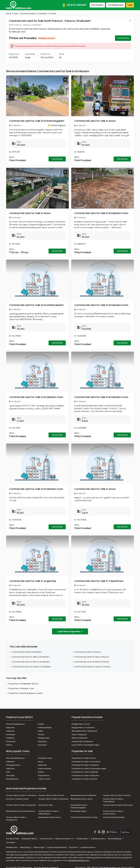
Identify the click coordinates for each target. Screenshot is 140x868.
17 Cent (20, 421)
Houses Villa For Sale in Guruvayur (118, 805)
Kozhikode (11, 741)
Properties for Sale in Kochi (84, 758)
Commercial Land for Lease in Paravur (92, 667)
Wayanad (42, 741)
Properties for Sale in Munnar (84, 779)
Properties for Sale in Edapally (85, 772)
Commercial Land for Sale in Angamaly (33, 581)
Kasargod (42, 745)
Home (9, 14)
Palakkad (10, 738)
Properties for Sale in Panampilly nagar (89, 769)
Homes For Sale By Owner (17, 799)
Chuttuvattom (82, 839)
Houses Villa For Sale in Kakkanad (53, 799)
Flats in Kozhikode (80, 738)
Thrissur (41, 735)
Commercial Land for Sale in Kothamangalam (37, 121)
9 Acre (85, 421)
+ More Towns (44, 779)
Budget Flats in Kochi (81, 724)
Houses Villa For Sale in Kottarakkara (49, 813)
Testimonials (39, 847)
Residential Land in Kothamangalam (79, 806)
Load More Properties (70, 631)
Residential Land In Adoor (50, 817)
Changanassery (13, 765)
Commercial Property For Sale (84, 817)
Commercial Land (28, 14)
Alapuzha (10, 728)
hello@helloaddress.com (79, 860)
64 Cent (86, 145)
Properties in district (23, 684)
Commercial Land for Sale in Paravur (92, 657)
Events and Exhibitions (57, 847)
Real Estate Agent (78, 811)
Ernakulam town (45, 758)
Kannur (9, 745)
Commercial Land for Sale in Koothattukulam (36, 305)
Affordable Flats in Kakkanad (84, 731)
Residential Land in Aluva (82, 799)
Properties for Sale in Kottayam (85, 765)
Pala (8, 772)
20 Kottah (86, 329)
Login (130, 5)
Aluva (40, 762)
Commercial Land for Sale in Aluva (95, 121)
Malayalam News (29, 839)
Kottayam (10, 731)
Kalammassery (45, 769)
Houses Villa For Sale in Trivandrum (21, 795)
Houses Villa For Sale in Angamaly (21, 805)
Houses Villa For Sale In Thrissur (117, 795)
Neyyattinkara (12, 779)
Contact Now (123, 38)
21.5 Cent (21, 145)
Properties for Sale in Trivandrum (86, 762)
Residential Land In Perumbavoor (21, 811)
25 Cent (86, 605)
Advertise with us (88, 847)
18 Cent (20, 513)
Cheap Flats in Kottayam (82, 741)
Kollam (41, 724)
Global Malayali (115, 839)
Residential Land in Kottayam (83, 795)
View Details (57, 159)
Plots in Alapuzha (79, 735)
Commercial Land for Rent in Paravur (92, 662)
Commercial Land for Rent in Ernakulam (31, 662)
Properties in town (21, 689)
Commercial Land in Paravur (88, 652)
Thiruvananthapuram (15, 724)
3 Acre (85, 513)
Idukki (40, 731)
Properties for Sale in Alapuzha (85, 775)
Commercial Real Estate (114, 817)
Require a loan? (47, 38)
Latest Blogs (25, 847)
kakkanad (42, 765)
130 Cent (21, 605)
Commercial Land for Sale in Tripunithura (99, 581)
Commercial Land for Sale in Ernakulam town (101, 213)
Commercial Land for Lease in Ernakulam (31, 667)
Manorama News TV (65, 839)
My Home (74, 847)
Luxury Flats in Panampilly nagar (86, 745)
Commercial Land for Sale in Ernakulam (31, 657)
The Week (10, 842)
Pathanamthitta (45, 728)
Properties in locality (25, 693)
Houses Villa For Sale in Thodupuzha (16, 819)
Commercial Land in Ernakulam (27, 652)
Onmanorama (46, 839)
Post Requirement (116, 5)
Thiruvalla (10, 775)
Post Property (97, 5)
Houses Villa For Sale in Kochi (51, 795)
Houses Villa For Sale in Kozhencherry (113, 813)
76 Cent (21, 329)
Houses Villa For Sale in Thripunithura (113, 800)
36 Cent (86, 237)
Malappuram (44, 738)
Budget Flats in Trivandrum (83, 728)
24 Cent (21, 237)
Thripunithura (44, 775)
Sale (16, 14)
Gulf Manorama (98, 839)
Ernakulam (43, 14)
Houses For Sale (46, 805)
